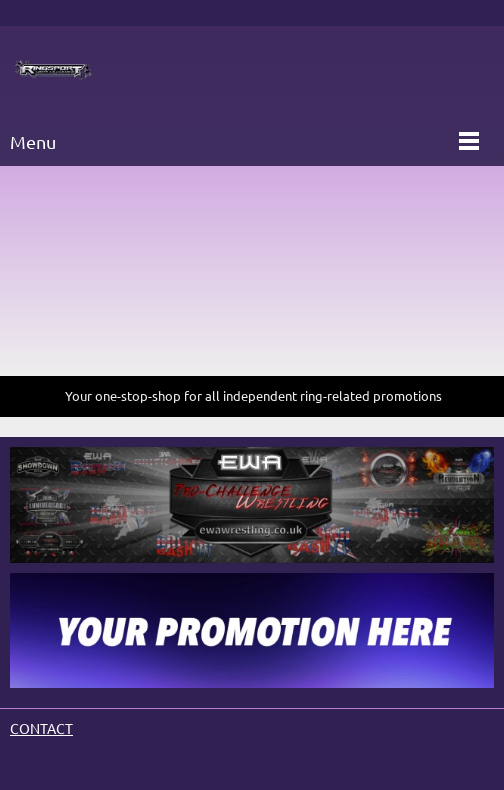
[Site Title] (54, 71)
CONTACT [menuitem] (41, 729)
